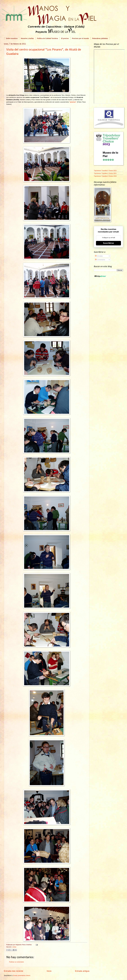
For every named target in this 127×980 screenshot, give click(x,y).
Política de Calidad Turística (48, 38)
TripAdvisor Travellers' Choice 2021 (105, 173)
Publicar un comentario (17, 962)
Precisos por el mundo (80, 38)
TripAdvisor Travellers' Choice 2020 (105, 176)
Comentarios (100, 260)
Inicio (49, 971)
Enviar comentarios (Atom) (22, 975)
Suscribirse (108, 243)
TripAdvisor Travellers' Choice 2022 (105, 171)
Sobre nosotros (12, 38)
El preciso (65, 38)
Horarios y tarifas (27, 38)
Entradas (99, 256)
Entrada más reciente (14, 971)
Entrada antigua (82, 971)
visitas (14, 947)
